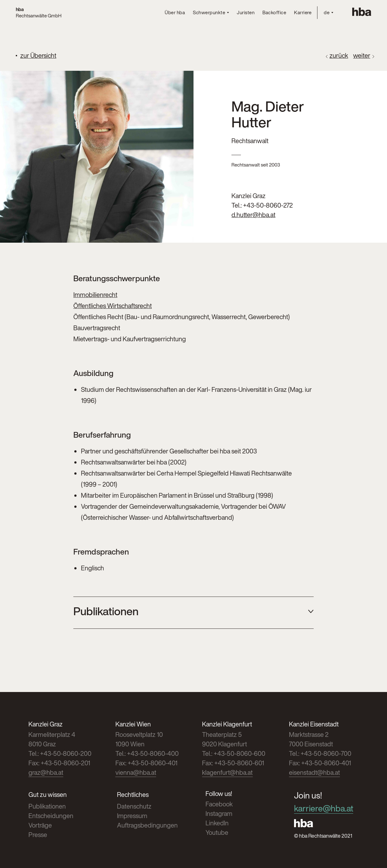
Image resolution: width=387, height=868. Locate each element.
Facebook (219, 804)
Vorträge (40, 825)
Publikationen (47, 806)
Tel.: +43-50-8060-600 (234, 753)
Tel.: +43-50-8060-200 (60, 753)
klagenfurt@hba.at (227, 772)
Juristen (246, 12)
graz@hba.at (46, 772)
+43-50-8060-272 (268, 205)
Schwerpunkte (209, 13)
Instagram (219, 813)
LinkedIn (217, 823)
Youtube (217, 832)
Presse (38, 835)
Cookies (382, 866)
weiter (362, 55)
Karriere (303, 12)
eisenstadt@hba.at (314, 772)
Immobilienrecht (95, 295)
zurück (339, 55)
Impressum (132, 816)
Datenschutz (134, 806)
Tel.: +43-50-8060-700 (320, 753)
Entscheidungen (51, 816)
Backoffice (274, 12)
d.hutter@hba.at (253, 215)
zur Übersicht (38, 55)
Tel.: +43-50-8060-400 (147, 753)
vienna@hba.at (136, 772)
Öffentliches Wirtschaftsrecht (113, 306)
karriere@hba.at (324, 808)
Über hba (175, 12)
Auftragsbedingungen (147, 825)
